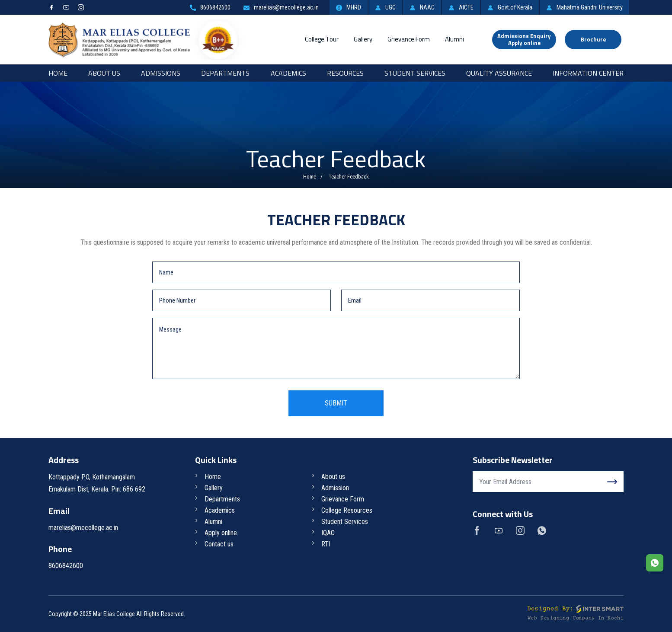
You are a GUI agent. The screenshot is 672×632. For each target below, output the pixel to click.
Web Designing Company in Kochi (576, 618)
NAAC (422, 7)
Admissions (161, 73)
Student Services (415, 73)
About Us (104, 73)
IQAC (328, 533)
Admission (335, 488)
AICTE (461, 7)
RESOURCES (345, 73)
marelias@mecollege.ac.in (281, 7)
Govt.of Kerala (510, 7)
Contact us (219, 544)
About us (333, 477)
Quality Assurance (499, 73)
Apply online (221, 533)
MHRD (349, 7)
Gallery (363, 39)
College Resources (347, 510)
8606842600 (210, 7)
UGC (385, 7)
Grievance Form (409, 39)
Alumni (454, 39)
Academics (288, 73)
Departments (225, 73)
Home (58, 73)
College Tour (322, 39)
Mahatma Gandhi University (584, 7)
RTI (326, 544)
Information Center (588, 73)
